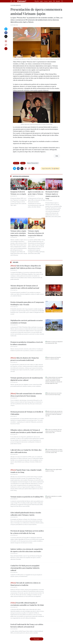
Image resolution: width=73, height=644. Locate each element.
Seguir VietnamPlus (46, 168)
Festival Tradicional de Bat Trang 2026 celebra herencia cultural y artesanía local (27, 626)
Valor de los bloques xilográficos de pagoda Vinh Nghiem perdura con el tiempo (26, 267)
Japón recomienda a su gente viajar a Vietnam (36, 193)
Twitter (6, 36)
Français (46, 1)
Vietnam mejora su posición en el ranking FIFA (27, 497)
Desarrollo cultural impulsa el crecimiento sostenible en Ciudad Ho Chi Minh (27, 604)
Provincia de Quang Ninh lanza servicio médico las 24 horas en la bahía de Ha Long (27, 532)
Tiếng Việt (37, 1)
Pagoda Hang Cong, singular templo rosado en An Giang (26, 471)
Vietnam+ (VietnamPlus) (22, 1)
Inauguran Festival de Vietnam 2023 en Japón (18, 193)
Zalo (6, 29)
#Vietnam (16, 163)
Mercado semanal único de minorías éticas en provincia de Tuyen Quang (26, 395)
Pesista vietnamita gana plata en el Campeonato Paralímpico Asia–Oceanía (27, 303)
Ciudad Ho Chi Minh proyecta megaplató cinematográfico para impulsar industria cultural (25, 568)
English (41, 1)
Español (50, 1)
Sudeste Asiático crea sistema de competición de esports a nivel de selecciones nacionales (27, 550)
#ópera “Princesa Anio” (33, 163)
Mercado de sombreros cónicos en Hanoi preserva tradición (25, 584)
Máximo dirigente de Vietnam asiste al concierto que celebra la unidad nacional (25, 287)
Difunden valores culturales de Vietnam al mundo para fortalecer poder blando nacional (27, 431)
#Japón (23, 163)
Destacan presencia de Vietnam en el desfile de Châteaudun (27, 413)
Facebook (6, 33)
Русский (58, 1)
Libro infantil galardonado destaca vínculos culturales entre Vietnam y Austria (26, 514)
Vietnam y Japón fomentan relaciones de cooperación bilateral (36, 233)
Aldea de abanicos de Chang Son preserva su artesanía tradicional (25, 359)
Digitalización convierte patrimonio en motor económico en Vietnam (27, 322)
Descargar (36, 639)
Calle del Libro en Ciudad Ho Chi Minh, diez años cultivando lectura (26, 451)
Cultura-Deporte (16, 5)
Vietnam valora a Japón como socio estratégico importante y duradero (18, 233)
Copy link (6, 45)
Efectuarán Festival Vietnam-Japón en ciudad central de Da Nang (52, 195)
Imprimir (6, 41)
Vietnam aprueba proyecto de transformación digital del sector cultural (27, 379)
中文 (54, 1)
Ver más (16, 262)
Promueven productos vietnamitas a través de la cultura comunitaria (27, 343)
